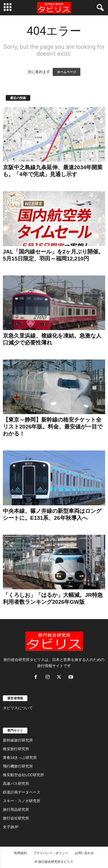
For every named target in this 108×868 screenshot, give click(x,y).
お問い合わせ (84, 853)
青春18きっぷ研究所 (20, 758)
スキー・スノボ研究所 (22, 801)
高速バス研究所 (16, 784)
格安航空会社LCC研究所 (23, 775)
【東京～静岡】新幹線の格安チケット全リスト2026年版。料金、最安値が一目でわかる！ (53, 427)
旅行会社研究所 (16, 818)
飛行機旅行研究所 (18, 766)
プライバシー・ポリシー (51, 853)
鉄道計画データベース (22, 792)
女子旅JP (11, 827)
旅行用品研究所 (16, 810)
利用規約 (20, 853)
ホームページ (67, 72)
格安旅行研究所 (16, 749)
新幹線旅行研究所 (18, 740)
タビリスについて (18, 708)
